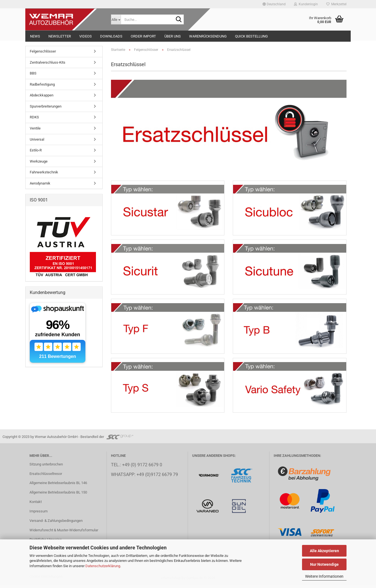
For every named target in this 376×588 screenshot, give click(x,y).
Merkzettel (336, 4)
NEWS (35, 36)
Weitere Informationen (324, 576)
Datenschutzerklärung (103, 566)
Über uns (173, 36)
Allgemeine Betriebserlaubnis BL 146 (58, 486)
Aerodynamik (40, 183)
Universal (37, 139)
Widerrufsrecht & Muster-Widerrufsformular (64, 533)
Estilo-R (36, 150)
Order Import (143, 36)
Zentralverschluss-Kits (48, 62)
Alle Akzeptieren (324, 551)
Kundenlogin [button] (306, 4)
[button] (274, 4)
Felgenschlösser (43, 51)
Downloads (111, 36)
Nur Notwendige (324, 564)
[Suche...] (116, 19)
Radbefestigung (42, 84)
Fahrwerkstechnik (44, 172)
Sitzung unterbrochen (46, 467)
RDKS (34, 117)
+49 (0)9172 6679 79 (157, 477)
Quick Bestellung (251, 36)
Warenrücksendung (208, 36)
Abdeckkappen (42, 95)
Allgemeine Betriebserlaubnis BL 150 (58, 495)
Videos (86, 36)
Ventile (35, 128)
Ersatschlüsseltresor (46, 476)
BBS (33, 73)
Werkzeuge (39, 161)
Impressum (39, 514)
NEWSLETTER (60, 36)
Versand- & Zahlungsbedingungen (56, 523)
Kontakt (36, 504)
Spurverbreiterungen (46, 106)
